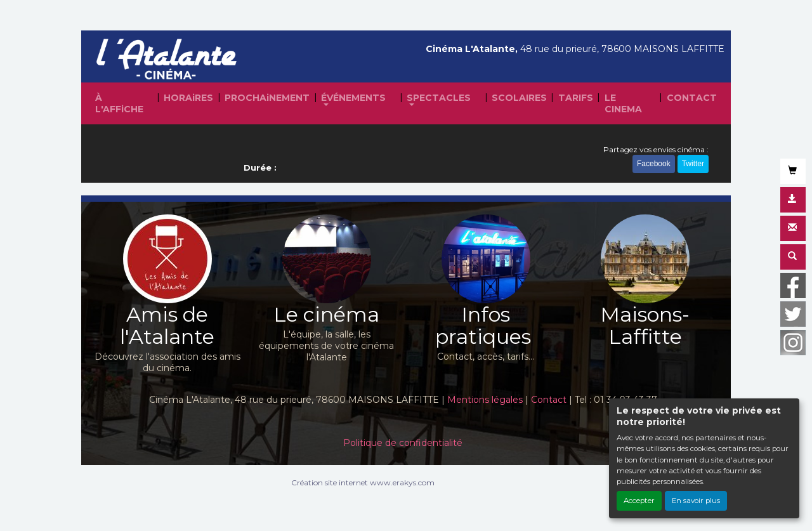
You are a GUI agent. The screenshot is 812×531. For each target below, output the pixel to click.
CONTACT (692, 98)
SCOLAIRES (519, 98)
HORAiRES (188, 98)
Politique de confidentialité (403, 443)
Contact (549, 400)
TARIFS (576, 98)
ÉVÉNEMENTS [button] (353, 98)
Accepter (639, 501)
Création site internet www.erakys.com (363, 482)
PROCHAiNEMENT (267, 98)
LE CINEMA (623, 103)
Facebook (654, 164)
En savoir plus (696, 501)
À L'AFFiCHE (119, 103)
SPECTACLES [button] (439, 98)
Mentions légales (485, 400)
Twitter (693, 164)
